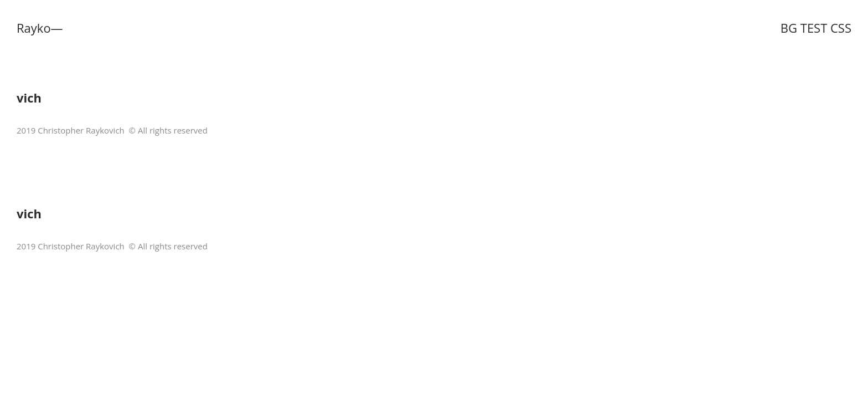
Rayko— (40, 28)
